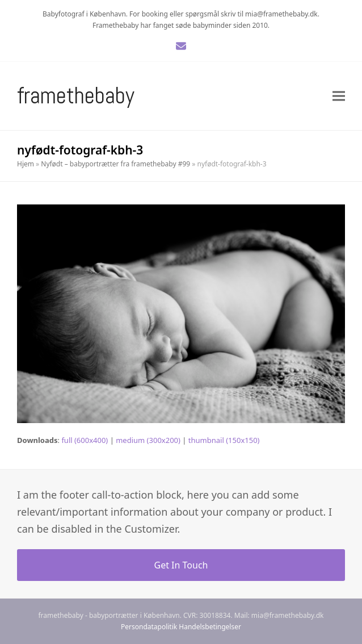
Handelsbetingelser (210, 627)
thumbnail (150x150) (224, 440)
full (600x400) (85, 440)
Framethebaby (76, 96)
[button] (339, 96)
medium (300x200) (148, 440)
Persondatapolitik (149, 627)
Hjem (26, 164)
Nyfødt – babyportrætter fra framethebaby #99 (115, 164)
